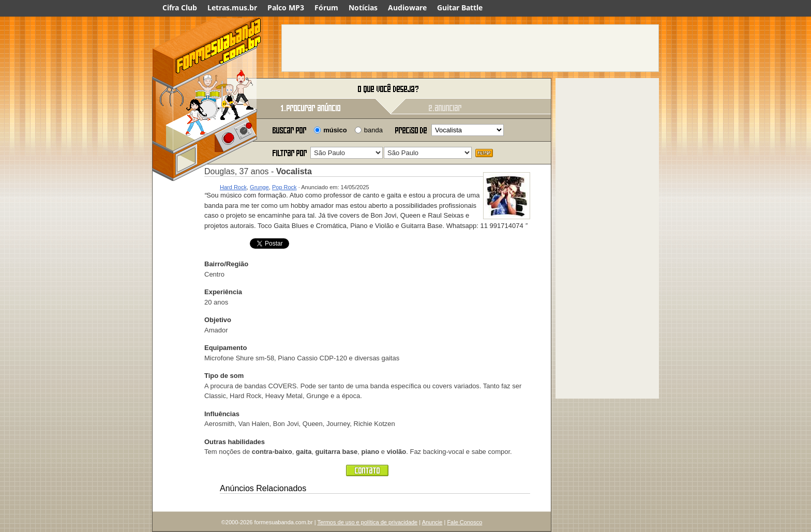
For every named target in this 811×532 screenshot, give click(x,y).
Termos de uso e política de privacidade (367, 522)
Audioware (407, 7)
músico (335, 130)
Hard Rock (233, 187)
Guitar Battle (460, 7)
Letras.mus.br (232, 7)
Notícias (363, 7)
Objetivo (218, 320)
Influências (222, 414)
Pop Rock (284, 187)
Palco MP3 (286, 7)
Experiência (223, 292)
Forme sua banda (206, 89)
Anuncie (432, 522)
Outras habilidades (235, 442)
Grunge (259, 187)
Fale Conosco (464, 522)
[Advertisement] (470, 48)
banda (373, 130)
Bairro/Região (226, 264)
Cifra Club (180, 7)
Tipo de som (224, 376)
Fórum (326, 7)
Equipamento (226, 348)
